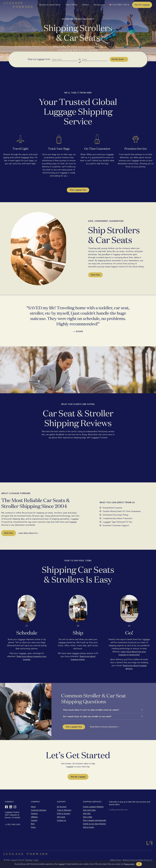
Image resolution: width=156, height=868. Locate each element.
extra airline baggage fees (22, 157)
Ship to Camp (89, 827)
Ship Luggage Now (78, 190)
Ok (139, 864)
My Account (99, 5)
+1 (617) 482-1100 (12, 824)
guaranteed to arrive (101, 157)
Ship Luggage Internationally (95, 820)
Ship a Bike (88, 817)
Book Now (95, 275)
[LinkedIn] (11, 807)
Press (33, 827)
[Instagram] (15, 807)
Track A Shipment (64, 810)
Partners (85, 5)
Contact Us (61, 820)
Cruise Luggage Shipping (93, 807)
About (33, 807)
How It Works (71, 5)
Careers (34, 820)
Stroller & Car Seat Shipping (94, 824)
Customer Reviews (39, 810)
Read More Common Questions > (105, 727)
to (80, 62)
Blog (33, 824)
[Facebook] (6, 807)
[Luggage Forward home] (18, 5)
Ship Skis (87, 813)
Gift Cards (61, 817)
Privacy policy (129, 864)
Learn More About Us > (28, 533)
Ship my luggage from (38, 61)
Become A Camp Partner (50, 5)
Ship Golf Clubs (89, 810)
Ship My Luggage (142, 5)
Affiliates (34, 817)
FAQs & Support (63, 813)
